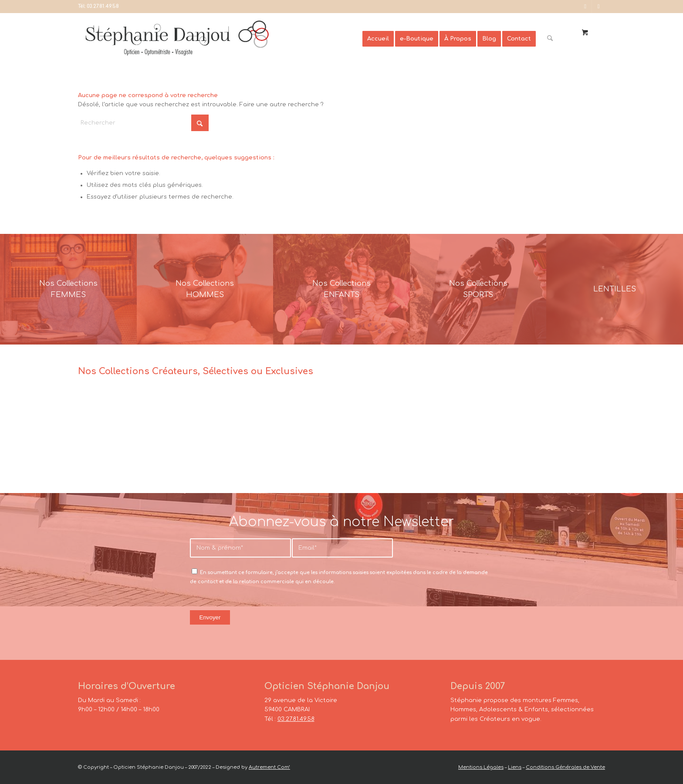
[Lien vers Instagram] (598, 7)
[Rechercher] (550, 39)
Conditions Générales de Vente (565, 767)
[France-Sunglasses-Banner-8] (478, 289)
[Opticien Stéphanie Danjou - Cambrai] (220, 39)
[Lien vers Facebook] (585, 7)
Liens (515, 767)
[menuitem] (378, 39)
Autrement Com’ (269, 767)
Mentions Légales (481, 767)
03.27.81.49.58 (103, 6)
